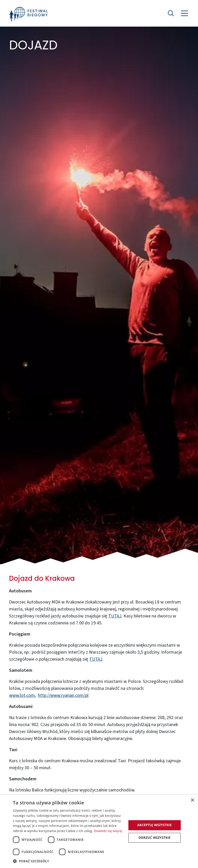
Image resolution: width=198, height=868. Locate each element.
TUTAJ (115, 616)
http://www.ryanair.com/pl (63, 695)
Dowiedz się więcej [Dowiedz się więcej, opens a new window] (108, 831)
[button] (68, 861)
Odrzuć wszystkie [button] (154, 838)
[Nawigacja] (184, 13)
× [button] (192, 800)
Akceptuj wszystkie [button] (155, 825)
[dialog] (99, 831)
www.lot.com (22, 695)
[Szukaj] (171, 13)
